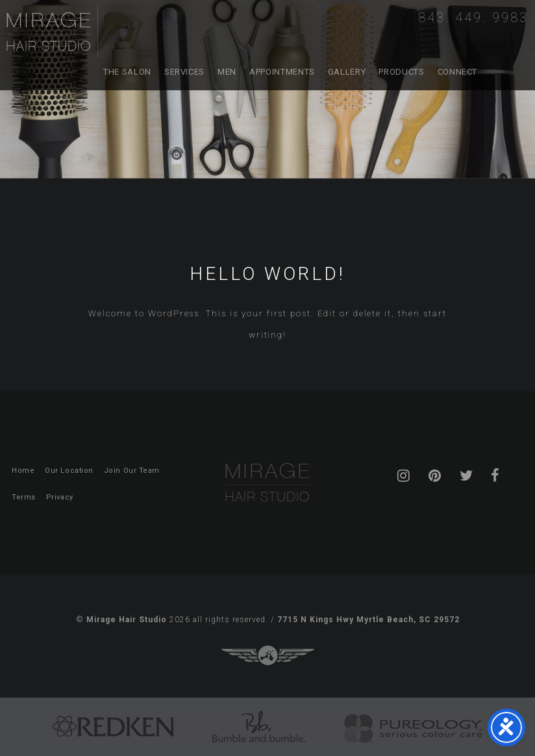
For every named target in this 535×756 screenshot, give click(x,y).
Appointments (282, 72)
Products (401, 72)
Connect (458, 72)
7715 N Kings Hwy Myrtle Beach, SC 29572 (368, 620)
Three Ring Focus (268, 655)
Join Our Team (132, 471)
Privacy (60, 497)
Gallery (347, 72)
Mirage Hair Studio (52, 32)
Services (184, 72)
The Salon (127, 72)
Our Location (69, 471)
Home (23, 471)
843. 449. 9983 (473, 18)
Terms (24, 497)
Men (227, 72)
